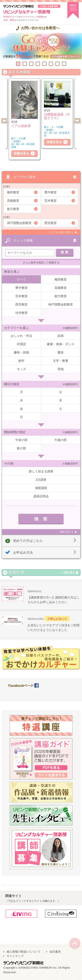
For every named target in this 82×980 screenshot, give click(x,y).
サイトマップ (15, 956)
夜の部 (21, 448)
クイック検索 (23, 240)
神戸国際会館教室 (19, 223)
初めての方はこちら (28, 541)
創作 (21, 361)
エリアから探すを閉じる (61, 232)
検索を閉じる (67, 532)
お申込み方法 (23, 552)
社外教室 (21, 313)
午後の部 (61, 440)
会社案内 (55, 952)
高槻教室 (13, 201)
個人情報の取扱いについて (24, 952)
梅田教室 (13, 192)
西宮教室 (51, 223)
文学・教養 (61, 361)
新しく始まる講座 (41, 471)
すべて (21, 279)
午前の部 (21, 440)
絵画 (61, 336)
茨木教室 (51, 201)
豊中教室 (51, 192)
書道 (61, 352)
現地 (61, 369)
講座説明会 (41, 496)
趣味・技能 (21, 352)
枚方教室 (13, 209)
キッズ (21, 369)
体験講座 (41, 488)
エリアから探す (25, 177)
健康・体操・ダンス (61, 344)
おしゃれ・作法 (21, 336)
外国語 (21, 344)
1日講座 (41, 480)
